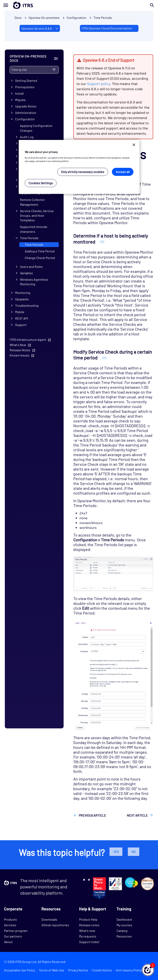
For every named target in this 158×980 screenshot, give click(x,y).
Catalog (122, 931)
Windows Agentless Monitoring (34, 282)
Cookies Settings (41, 183)
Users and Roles (31, 267)
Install (19, 93)
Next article (137, 815)
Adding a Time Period (40, 251)
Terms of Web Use (52, 970)
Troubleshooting (27, 305)
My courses (124, 925)
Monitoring (23, 293)
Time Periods (103, 18)
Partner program (16, 931)
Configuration (25, 119)
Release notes (89, 925)
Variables (26, 273)
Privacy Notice (78, 970)
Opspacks (22, 299)
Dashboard (124, 919)
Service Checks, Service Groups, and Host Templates (37, 215)
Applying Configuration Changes (36, 128)
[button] (148, 970)
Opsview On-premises (44, 18)
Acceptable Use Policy (20, 970)
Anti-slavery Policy (129, 970)
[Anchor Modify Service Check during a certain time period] (104, 358)
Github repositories (55, 925)
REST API (22, 318)
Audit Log (27, 137)
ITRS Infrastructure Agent (28, 340)
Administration (26, 113)
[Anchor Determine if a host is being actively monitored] (102, 242)
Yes (116, 852)
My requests (88, 936)
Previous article (92, 815)
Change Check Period (40, 258)
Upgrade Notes (26, 106)
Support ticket (89, 942)
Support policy (99, 84)
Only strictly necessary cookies (83, 172)
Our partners (13, 936)
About (8, 942)
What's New (18, 345)
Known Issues (20, 355)
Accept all (123, 172)
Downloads (49, 919)
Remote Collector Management (32, 202)
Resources (124, 936)
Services (10, 925)
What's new (87, 931)
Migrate (20, 100)
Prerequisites (25, 87)
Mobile (20, 312)
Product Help (88, 919)
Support (21, 325)
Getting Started (26, 80)
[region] (79, 167)
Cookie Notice (102, 970)
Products (10, 919)
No (134, 852)
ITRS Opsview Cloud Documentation (107, 28)
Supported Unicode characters (34, 229)
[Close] (134, 145)
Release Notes (20, 350)
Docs (18, 18)
